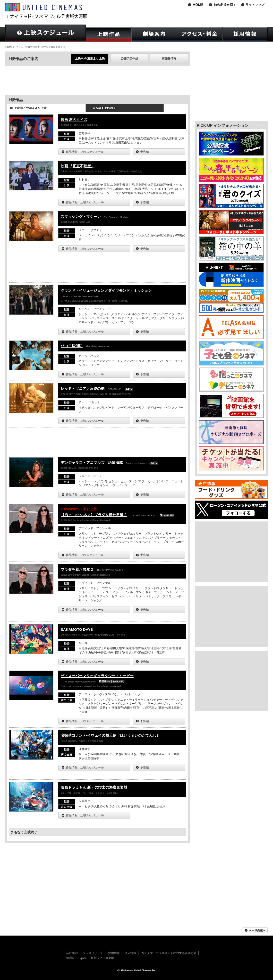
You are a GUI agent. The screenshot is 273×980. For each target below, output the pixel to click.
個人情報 (130, 953)
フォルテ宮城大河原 (26, 47)
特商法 (70, 958)
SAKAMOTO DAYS (77, 629)
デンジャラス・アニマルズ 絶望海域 (92, 463)
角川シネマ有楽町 (102, 958)
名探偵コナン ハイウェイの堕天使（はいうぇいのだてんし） (110, 735)
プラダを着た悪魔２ (77, 569)
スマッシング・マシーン (81, 217)
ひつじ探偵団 (72, 346)
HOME (9, 47)
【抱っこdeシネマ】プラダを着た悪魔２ (94, 515)
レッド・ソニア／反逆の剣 (83, 388)
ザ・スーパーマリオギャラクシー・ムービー (97, 676)
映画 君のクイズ (74, 120)
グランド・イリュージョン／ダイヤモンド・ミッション (106, 290)
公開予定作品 (129, 59)
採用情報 (114, 953)
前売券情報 (169, 59)
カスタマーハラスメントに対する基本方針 (169, 953)
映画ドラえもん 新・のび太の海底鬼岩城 (94, 787)
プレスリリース (93, 953)
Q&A (83, 958)
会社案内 (72, 953)
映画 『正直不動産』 (78, 166)
